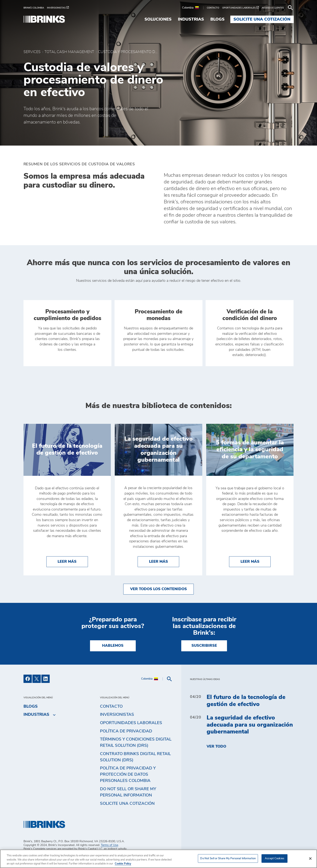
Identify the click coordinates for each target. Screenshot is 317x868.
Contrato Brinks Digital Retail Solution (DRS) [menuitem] (135, 757)
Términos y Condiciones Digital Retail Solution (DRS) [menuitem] (136, 742)
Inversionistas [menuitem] (117, 715)
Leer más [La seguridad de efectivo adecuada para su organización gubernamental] (164, 561)
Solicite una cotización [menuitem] (262, 19)
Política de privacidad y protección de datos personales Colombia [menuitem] (128, 774)
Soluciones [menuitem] (158, 19)
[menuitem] (35, 8)
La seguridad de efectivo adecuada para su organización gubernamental (250, 725)
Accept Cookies (274, 858)
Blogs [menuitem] (217, 19)
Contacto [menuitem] (111, 706)
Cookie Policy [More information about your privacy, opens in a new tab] (123, 864)
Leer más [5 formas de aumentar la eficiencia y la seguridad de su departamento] (256, 561)
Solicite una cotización (127, 804)
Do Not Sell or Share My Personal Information (128, 792)
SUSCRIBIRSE (204, 646)
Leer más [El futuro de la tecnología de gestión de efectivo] (73, 561)
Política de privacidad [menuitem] (126, 731)
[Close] (310, 858)
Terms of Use (109, 845)
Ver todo (216, 747)
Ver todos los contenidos (158, 589)
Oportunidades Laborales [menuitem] (131, 723)
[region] (158, 859)
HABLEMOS (113, 646)
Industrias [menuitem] (191, 19)
